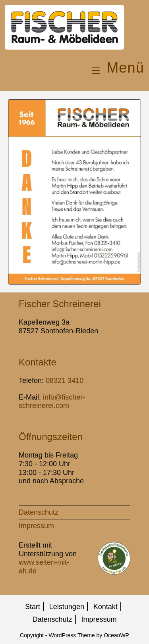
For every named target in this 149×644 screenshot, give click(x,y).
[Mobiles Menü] (118, 68)
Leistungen (67, 607)
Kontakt (105, 607)
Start (33, 607)
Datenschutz (39, 512)
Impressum (36, 526)
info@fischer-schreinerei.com (52, 402)
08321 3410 (65, 381)
